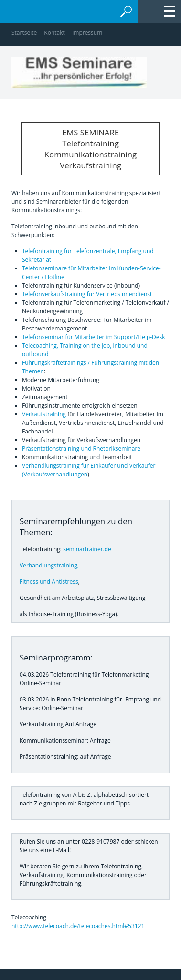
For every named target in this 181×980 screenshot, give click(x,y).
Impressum (87, 33)
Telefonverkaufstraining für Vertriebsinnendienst (87, 294)
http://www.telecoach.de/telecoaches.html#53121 (78, 926)
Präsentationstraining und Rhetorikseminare (81, 449)
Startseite (24, 33)
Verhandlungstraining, (49, 565)
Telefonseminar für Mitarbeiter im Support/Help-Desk (94, 337)
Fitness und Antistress (49, 582)
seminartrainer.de (87, 549)
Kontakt (54, 33)
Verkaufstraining (44, 414)
